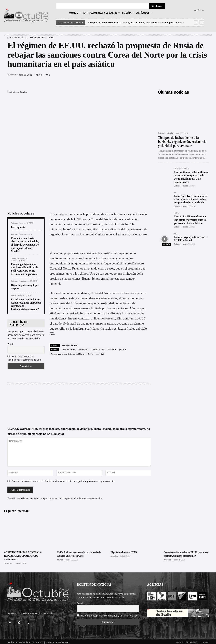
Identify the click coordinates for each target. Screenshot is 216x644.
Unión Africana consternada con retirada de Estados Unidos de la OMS (78, 554)
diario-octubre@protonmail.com (39, 612)
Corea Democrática (17, 38)
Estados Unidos (37, 38)
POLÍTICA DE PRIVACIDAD (58, 641)
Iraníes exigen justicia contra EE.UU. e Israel (191, 239)
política (122, 348)
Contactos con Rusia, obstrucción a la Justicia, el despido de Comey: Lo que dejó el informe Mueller (25, 243)
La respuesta (18, 226)
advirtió (140, 317)
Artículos (15, 222)
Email (10, 343)
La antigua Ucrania (182, 169)
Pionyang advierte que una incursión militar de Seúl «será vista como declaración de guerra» (25, 268)
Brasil (13, 294)
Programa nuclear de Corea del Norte (68, 353)
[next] (202, 23)
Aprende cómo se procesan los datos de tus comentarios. (76, 497)
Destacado (9, 562)
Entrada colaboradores (187, 641)
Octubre (24, 92)
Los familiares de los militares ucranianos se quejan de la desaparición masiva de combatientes (191, 177)
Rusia (51, 38)
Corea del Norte (68, 348)
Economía (83, 348)
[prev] (196, 23)
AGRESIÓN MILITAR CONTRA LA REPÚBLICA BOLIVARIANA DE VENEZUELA (26, 554)
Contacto (205, 641)
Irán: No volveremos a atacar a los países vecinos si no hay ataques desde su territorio (191, 199)
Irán (175, 192)
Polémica (112, 348)
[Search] (157, 6)
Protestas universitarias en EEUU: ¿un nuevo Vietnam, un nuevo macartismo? (186, 554)
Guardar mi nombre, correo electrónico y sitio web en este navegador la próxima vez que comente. (63, 480)
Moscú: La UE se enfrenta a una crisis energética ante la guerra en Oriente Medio (190, 220)
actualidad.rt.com (70, 344)
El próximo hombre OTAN (128, 551)
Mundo (60, 562)
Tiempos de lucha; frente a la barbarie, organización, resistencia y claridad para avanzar (136, 22)
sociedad (100, 353)
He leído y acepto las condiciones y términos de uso (24, 357)
